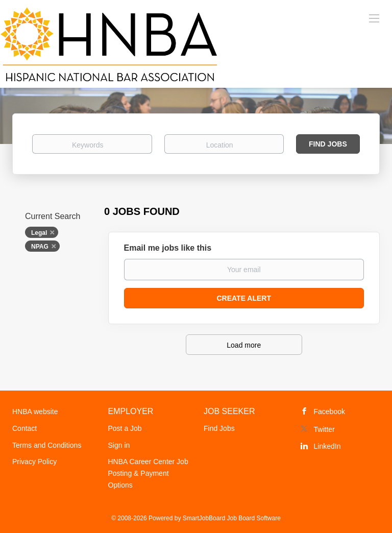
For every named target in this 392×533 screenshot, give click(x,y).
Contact (24, 428)
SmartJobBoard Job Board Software (232, 518)
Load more (244, 345)
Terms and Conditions (47, 445)
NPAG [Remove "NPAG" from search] (40, 247)
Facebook (329, 411)
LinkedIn (327, 446)
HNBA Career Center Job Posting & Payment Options (148, 473)
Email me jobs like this (168, 248)
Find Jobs (328, 144)
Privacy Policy (34, 462)
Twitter (324, 429)
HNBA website (35, 411)
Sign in (119, 445)
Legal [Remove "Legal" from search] (39, 233)
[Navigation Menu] (374, 18)
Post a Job (125, 428)
